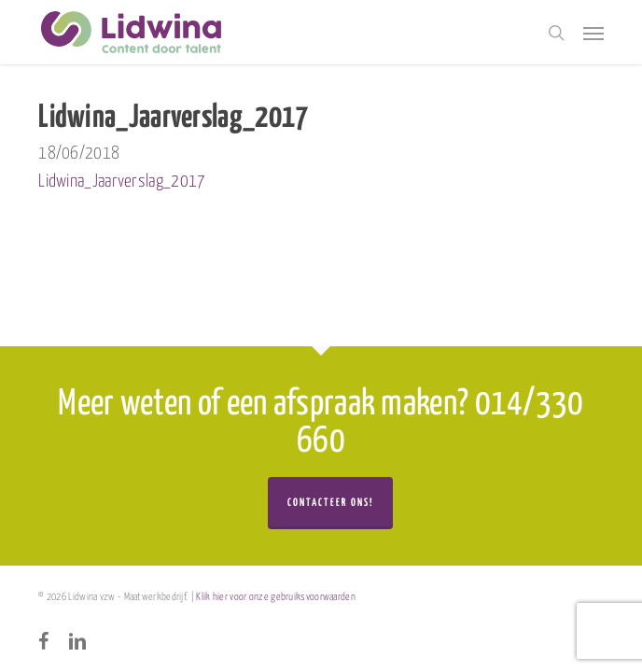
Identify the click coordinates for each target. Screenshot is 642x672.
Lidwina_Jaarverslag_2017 (122, 182)
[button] (593, 33)
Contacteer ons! (330, 503)
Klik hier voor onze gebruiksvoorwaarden (276, 597)
